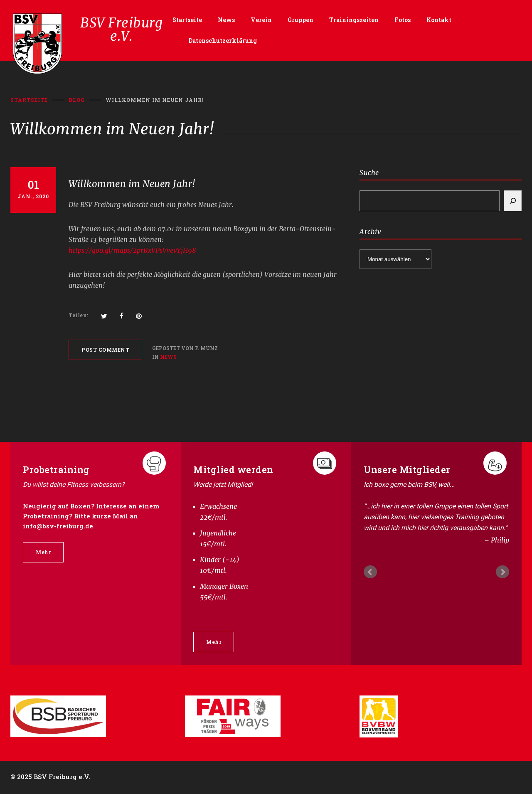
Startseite (187, 20)
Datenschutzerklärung (223, 41)
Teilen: (79, 315)
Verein (261, 20)
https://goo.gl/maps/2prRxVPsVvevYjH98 (132, 250)
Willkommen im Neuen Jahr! (132, 184)
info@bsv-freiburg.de (58, 526)
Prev (370, 572)
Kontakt (439, 20)
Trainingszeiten (354, 20)
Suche (369, 173)
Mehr (43, 552)
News (226, 20)
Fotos (403, 20)
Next (502, 572)
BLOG (77, 100)
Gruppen (300, 20)
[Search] (513, 201)
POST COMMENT (105, 350)
